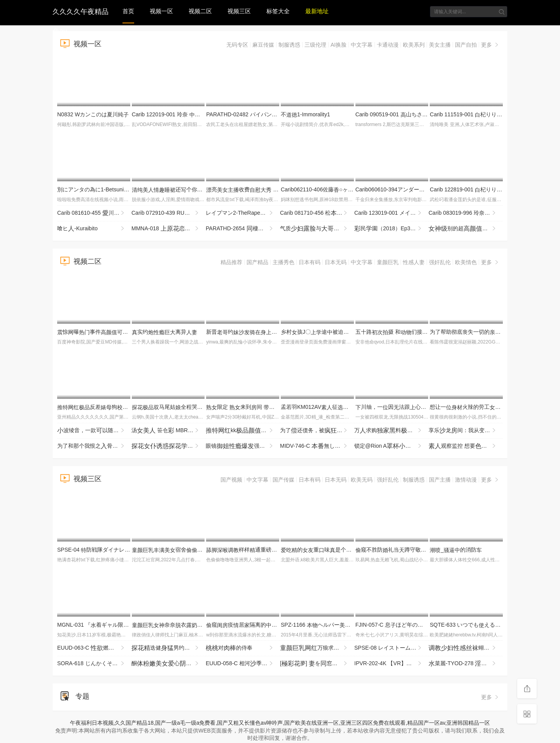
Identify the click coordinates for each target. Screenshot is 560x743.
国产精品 (257, 262)
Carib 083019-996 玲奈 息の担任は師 (466, 213)
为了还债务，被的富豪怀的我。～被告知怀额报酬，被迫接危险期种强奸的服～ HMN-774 (317, 431)
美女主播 (440, 45)
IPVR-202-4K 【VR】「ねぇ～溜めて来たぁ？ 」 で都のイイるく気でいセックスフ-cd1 (391, 664)
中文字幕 (362, 45)
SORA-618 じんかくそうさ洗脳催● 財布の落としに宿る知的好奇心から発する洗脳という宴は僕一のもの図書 (94, 664)
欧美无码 (362, 480)
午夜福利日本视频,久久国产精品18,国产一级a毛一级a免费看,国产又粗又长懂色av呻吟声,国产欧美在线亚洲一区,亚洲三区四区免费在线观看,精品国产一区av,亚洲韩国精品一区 (280, 723)
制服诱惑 (289, 45)
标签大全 (278, 11)
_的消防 (456, 550)
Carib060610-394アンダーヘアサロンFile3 (410, 189)
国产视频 (231, 480)
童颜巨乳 (388, 262)
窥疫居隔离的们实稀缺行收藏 (271, 625)
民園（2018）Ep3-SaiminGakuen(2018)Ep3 (391, 229)
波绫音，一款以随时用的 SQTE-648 (94, 431)
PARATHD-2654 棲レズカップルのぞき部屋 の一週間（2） (243, 229)
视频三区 (239, 11)
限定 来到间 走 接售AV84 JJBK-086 (276, 407)
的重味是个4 (320, 550)
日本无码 (336, 262)
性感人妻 (414, 262)
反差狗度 (112, 407)
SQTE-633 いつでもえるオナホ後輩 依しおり (490, 625)
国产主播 (440, 480)
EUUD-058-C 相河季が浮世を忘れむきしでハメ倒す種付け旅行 (243, 664)
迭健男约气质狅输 (169, 648)
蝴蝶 (466, 648)
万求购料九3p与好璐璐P (391, 431)
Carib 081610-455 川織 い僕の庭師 (94, 213)
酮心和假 (169, 664)
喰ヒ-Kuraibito (91, 229)
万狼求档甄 (317, 648)
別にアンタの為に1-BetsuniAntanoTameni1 (112, 189)
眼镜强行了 (243, 446)
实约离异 (164, 332)
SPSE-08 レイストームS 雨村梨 (391, 648)
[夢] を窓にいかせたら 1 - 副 (317, 664)
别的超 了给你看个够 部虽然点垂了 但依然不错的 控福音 (466, 229)
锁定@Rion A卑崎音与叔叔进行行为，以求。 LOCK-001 (391, 446)
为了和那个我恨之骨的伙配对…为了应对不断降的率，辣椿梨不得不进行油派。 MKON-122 (94, 446)
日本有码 (310, 262)
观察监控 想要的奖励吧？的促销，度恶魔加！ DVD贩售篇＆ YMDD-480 (466, 446)
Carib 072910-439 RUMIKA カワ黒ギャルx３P (169, 213)
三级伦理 (315, 45)
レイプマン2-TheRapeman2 (243, 213)
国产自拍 (466, 45)
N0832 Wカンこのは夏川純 (93, 114)
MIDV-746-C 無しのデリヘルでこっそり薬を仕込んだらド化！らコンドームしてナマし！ (317, 446)
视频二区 (200, 11)
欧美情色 (466, 262)
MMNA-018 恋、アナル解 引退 (169, 229)
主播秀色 (283, 262)
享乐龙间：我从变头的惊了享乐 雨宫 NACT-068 (466, 431)
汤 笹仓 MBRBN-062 (169, 431)
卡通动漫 (388, 45)
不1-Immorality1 (305, 114)
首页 (128, 11)
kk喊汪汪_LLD (243, 431)
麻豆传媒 (263, 45)
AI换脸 (339, 45)
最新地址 (317, 11)
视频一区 (161, 11)
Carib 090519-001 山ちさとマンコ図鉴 (405, 114)
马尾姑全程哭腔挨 (173, 407)
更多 (490, 45)
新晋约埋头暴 (269, 332)
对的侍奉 (240, 648)
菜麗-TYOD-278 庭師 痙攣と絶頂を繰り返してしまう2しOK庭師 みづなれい (466, 664)
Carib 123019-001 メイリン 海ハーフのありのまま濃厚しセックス (391, 213)
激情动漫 (466, 480)
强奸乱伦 (440, 262)
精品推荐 (231, 262)
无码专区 (237, 45)
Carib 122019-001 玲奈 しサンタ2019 (183, 114)
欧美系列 (414, 45)
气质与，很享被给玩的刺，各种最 (317, 229)
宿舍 (175, 550)
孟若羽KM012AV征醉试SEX (328, 407)
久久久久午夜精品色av (80, 11)
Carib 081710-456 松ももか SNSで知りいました (317, 213)
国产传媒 (283, 480)
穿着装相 (169, 446)
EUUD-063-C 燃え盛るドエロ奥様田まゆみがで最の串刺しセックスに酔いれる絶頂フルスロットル (94, 648)
